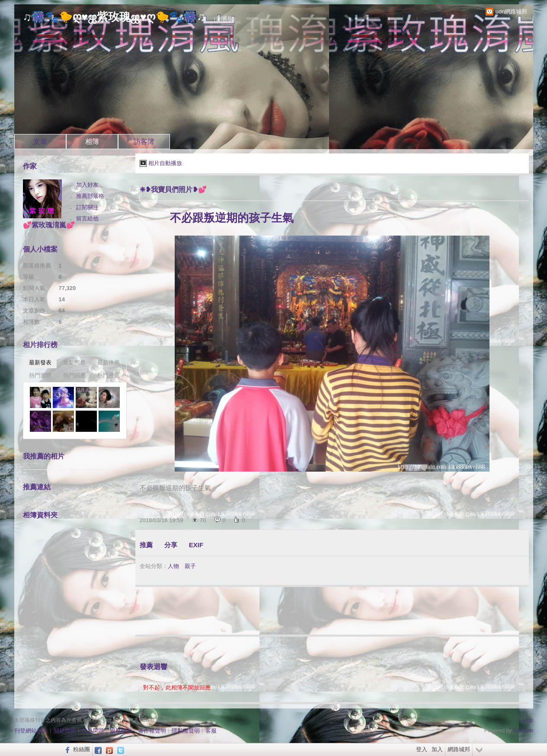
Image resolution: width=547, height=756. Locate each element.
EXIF (196, 545)
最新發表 (40, 362)
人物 (173, 566)
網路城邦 (459, 749)
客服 (211, 731)
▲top (527, 720)
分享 (171, 545)
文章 (40, 142)
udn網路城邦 (512, 11)
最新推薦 (109, 362)
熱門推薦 (109, 375)
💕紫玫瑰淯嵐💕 (49, 225)
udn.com (523, 730)
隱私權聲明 (186, 731)
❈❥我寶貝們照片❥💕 (173, 190)
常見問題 (93, 731)
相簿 (92, 142)
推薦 (146, 545)
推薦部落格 (90, 196)
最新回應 (74, 362)
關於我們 (65, 731)
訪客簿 (144, 142)
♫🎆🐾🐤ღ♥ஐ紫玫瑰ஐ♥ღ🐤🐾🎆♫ (114, 17)
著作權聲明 (152, 731)
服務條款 (121, 731)
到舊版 (225, 19)
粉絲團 (82, 749)
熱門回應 (74, 375)
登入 (422, 749)
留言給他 (87, 219)
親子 (190, 566)
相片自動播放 (165, 163)
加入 (437, 749)
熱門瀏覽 (40, 375)
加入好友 (87, 185)
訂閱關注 (87, 207)
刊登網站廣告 (31, 731)
